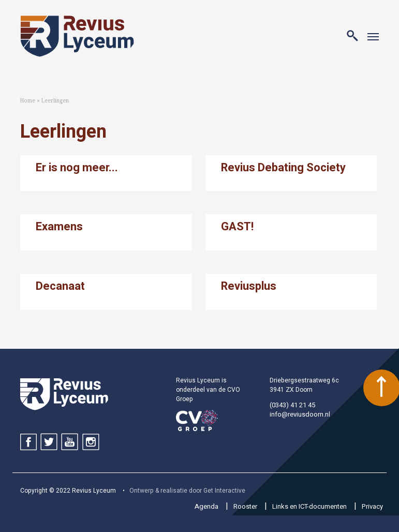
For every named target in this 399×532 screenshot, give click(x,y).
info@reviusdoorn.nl (300, 414)
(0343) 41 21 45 (292, 405)
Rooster (245, 506)
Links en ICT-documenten (309, 506)
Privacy (372, 506)
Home (28, 101)
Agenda (206, 506)
